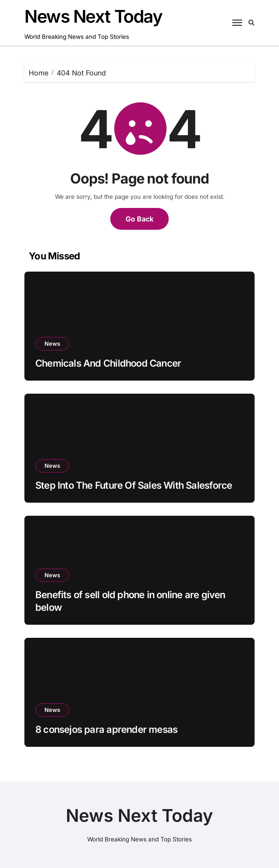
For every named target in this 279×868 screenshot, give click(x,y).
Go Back (139, 219)
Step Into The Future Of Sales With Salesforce (134, 485)
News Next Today (93, 16)
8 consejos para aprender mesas (106, 729)
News (52, 344)
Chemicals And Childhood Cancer (108, 363)
